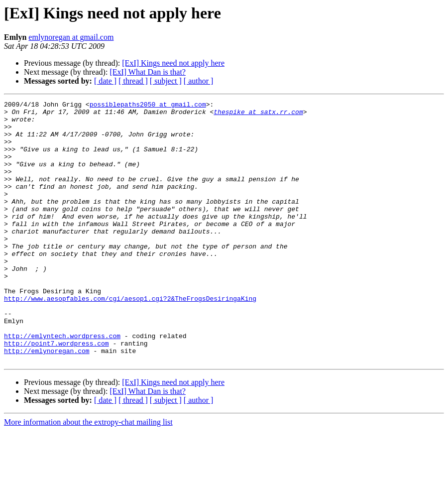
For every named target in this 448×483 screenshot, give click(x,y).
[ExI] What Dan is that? (148, 72)
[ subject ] (166, 81)
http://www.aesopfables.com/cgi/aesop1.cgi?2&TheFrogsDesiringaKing (130, 339)
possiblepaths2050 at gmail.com (148, 106)
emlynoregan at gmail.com (71, 37)
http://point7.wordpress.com (56, 392)
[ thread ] (133, 81)
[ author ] (199, 81)
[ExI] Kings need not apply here (173, 63)
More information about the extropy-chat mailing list (88, 474)
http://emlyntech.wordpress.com (62, 383)
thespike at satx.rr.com (258, 115)
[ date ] (105, 81)
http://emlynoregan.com (47, 401)
